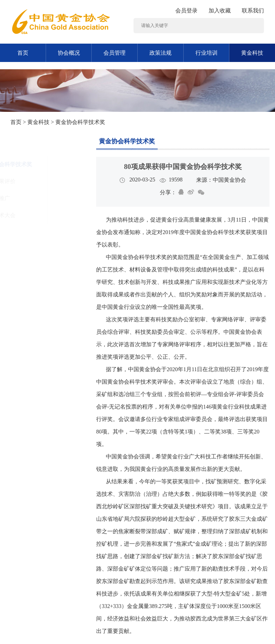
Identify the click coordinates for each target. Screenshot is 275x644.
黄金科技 (38, 122)
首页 (23, 53)
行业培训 (207, 53)
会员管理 (114, 53)
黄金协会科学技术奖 (127, 141)
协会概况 (69, 53)
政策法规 (161, 53)
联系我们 (253, 11)
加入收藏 (220, 11)
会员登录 (186, 11)
